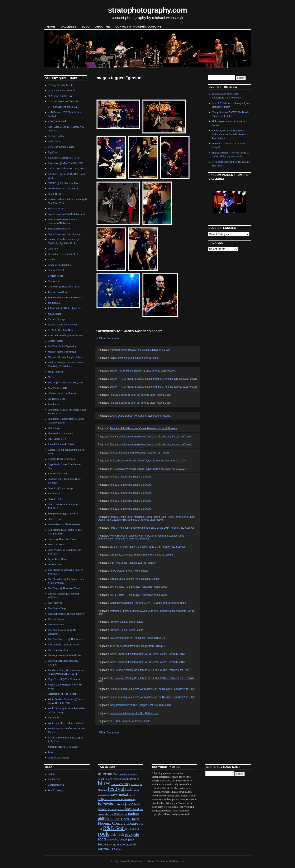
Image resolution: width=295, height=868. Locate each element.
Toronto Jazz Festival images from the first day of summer (142, 555)
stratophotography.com (147, 10)
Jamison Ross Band (58, 292)
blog (86, 27)
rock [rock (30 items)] (103, 834)
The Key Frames (56, 625)
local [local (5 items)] (129, 809)
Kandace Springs (57, 319)
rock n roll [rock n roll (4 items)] (117, 835)
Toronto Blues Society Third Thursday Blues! (134, 579)
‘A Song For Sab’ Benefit (61, 85)
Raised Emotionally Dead (61, 444)
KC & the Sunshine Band (61, 330)
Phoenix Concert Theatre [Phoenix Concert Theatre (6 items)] (118, 823)
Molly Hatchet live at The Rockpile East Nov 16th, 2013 (140, 705)
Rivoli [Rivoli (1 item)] (128, 829)
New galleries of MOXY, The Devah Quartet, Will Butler (140, 350)
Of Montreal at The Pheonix (62, 393)
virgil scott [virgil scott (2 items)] (116, 845)
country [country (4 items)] (125, 784)
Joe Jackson (54, 303)
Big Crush (53, 152)
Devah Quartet (55, 194)
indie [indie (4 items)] (121, 804)
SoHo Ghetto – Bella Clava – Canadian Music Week (139, 587)
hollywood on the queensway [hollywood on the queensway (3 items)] (117, 799)
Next (238, 202)
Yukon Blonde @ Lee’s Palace (63, 747)
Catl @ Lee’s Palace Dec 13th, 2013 (66, 169)
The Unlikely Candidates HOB (63, 645)
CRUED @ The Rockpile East (63, 183)
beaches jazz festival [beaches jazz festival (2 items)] (110, 779)
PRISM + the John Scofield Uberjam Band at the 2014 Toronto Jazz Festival (152, 528)
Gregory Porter (56, 276)
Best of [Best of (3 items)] (135, 779)
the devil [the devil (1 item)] (111, 840)
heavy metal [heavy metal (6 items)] (118, 794)
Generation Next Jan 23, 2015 (63, 254)
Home (51, 27)
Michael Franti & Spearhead (62, 352)
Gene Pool (53, 249)
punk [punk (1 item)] (100, 829)
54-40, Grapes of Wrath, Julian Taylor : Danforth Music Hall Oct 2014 (148, 461)
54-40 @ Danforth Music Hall (63, 107)
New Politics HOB (57, 388)
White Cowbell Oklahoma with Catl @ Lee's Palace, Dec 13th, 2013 (147, 654)
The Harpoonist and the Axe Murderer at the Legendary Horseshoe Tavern (151, 437)
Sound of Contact (57, 544)
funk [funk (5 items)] (129, 789)
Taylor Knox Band (57, 559)
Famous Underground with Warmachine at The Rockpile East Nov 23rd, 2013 (153, 689)
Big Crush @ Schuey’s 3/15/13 (64, 158)
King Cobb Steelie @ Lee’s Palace (65, 335)
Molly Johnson (56, 372)
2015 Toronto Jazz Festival (61, 91)
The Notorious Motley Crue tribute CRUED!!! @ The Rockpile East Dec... (150, 670)
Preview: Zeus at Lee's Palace (126, 622)
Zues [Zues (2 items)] (119, 849)
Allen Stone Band (57, 121)
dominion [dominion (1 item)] (135, 784)
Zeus (50, 752)
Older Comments (107, 338)
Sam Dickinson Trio (58, 474)
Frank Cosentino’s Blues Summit (65, 234)
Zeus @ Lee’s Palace (59, 758)
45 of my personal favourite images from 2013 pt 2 (137, 646)
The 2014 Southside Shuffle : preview (130, 477)
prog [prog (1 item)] (141, 824)
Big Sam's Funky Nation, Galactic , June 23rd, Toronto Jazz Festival (147, 547)
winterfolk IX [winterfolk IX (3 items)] (107, 849)
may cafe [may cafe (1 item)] (123, 814)
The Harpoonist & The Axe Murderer (67, 614)
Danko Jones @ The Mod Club (64, 189)
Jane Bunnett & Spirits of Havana (65, 297)
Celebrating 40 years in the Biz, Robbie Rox (134, 713)
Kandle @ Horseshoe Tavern (62, 325)
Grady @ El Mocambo (59, 265)
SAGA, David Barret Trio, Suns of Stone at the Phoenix (140, 416)
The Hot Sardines (57, 619)
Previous (219, 202)
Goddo (51, 260)
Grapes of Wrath (56, 270)
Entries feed (54, 779)
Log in (51, 774)
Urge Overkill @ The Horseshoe (64, 679)
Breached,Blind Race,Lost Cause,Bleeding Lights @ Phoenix (143, 428)
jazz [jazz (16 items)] (129, 804)
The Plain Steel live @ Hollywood (65, 639)
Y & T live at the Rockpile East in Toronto (132, 563)
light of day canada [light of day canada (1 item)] (116, 809)
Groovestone (54, 281)
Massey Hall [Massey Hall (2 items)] (112, 814)
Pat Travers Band (57, 399)
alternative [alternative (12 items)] (108, 774)
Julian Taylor (55, 314)
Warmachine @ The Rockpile (63, 694)
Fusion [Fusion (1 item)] (136, 790)
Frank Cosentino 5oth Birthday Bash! (67, 214)
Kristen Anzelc (56, 341)
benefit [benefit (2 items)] (126, 779)
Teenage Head (55, 564)
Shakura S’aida (56, 499)
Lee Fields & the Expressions (63, 346)
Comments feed (56, 785)
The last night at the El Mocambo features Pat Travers (140, 453)
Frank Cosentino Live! (59, 229)
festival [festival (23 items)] (116, 789)
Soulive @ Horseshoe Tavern (63, 539)
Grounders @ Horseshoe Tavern (64, 287)
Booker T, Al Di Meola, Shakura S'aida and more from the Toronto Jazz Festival (153, 379)
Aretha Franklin (56, 136)
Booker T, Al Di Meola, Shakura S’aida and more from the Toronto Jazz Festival (153, 387)
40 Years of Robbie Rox (60, 96)
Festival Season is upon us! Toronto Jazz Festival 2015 (140, 395)
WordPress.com (176, 861)
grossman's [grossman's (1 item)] (103, 795)
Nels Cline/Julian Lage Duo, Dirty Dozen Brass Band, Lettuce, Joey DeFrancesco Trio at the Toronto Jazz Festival (141, 537)
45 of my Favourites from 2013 (64, 101)
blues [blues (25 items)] (104, 783)
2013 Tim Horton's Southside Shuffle (130, 721)
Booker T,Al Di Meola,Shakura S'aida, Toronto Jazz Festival (142, 371)
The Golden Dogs (57, 608)
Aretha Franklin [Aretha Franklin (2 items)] (128, 774)
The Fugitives (55, 603)
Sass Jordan (54, 494)
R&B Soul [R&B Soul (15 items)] (114, 828)
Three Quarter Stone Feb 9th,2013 (65, 655)
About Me (102, 27)
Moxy (51, 377)
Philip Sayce (54, 428)
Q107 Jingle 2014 (57, 439)
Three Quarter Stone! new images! (129, 571)
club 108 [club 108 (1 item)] (115, 784)
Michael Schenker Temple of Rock (65, 357)
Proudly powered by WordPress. (126, 861)
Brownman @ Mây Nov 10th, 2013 (66, 163)
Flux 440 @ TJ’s (56, 209)
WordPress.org (55, 790)
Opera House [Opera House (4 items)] (130, 819)
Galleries (68, 27)
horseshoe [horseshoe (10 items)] (107, 804)
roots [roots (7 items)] (102, 839)
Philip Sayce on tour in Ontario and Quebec (134, 358)
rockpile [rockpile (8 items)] (132, 834)
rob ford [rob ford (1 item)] (135, 829)
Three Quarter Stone (58, 650)
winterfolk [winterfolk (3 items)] (130, 844)
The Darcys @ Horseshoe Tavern (65, 588)
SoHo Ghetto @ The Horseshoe (64, 524)
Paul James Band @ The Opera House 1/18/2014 (137, 638)
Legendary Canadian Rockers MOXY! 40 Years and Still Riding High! (148, 603)
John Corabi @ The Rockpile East (65, 308)
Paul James (54, 404)
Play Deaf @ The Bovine (61, 433)
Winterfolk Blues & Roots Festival (65, 723)
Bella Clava (54, 141)
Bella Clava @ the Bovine (61, 147)
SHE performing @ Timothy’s (63, 514)
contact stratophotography (138, 27)
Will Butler (54, 718)
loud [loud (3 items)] (136, 809)
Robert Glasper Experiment (62, 459)
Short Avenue (55, 519)
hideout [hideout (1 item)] (132, 795)
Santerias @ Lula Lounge (61, 488)
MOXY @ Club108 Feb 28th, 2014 (66, 383)
